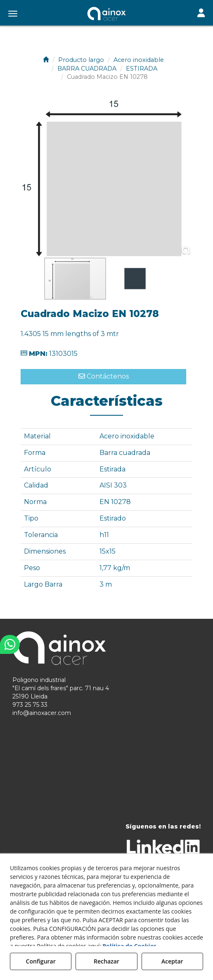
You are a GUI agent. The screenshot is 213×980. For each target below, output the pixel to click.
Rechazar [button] (106, 961)
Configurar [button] (41, 961)
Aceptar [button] (172, 961)
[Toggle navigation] (201, 14)
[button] (106, 14)
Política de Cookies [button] (129, 946)
